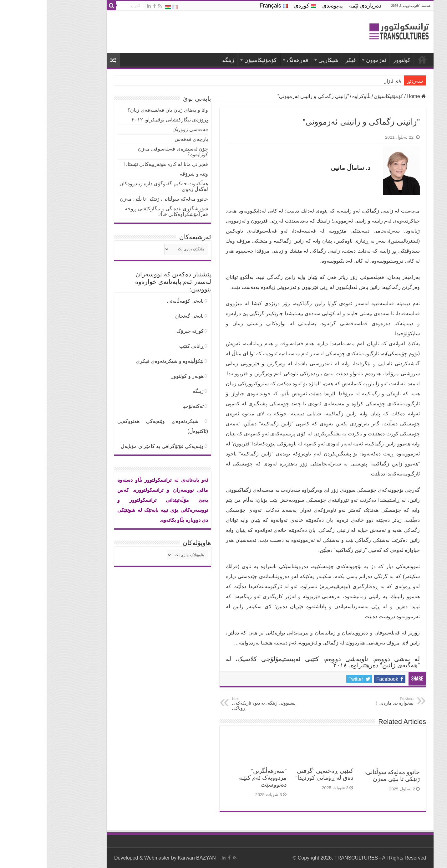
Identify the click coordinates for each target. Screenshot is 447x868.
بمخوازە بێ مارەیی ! (335, 701)
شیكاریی (282, 60)
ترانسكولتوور (376, 59)
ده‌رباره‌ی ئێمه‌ (319, 6)
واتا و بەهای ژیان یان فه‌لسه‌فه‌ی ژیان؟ (121, 110)
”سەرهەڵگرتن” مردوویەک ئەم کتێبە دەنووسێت (216, 778)
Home (370, 96)
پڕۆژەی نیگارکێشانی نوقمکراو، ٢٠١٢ (123, 120)
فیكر (304, 60)
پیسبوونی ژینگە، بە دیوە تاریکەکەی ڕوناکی (218, 704)
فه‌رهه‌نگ (251, 60)
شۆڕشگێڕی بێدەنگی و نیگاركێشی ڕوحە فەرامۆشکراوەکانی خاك (120, 211)
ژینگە (182, 60)
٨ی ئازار (346, 81)
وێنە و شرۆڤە (147, 174)
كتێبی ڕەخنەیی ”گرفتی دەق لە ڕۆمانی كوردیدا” (278, 774)
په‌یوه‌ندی (286, 6)
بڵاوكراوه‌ (315, 96)
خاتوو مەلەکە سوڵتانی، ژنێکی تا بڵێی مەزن (345, 776)
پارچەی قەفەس (145, 139)
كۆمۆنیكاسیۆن (214, 60)
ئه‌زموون (330, 60)
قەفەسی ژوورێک (144, 129)
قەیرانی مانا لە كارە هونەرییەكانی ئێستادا (119, 164)
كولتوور (355, 60)
